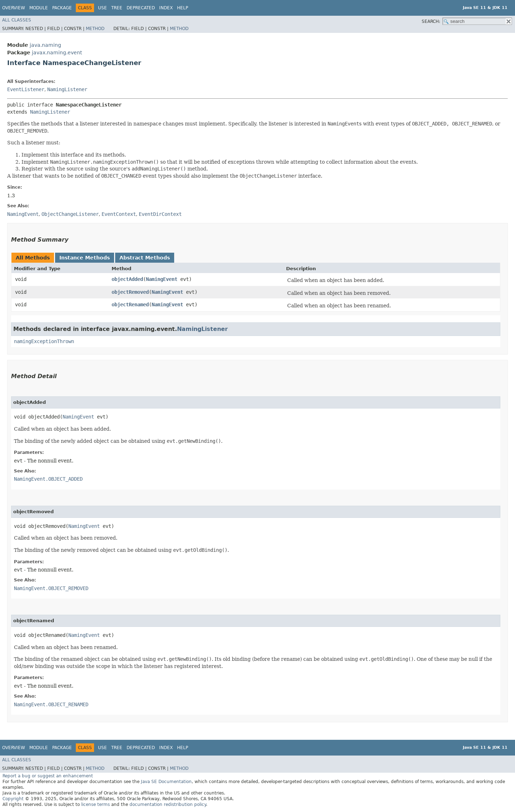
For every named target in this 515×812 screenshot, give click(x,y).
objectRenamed (130, 304)
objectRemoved (130, 292)
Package (62, 8)
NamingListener (67, 89)
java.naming (45, 45)
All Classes (17, 20)
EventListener (26, 89)
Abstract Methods (145, 258)
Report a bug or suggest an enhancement (48, 776)
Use (102, 8)
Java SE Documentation (166, 782)
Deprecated (141, 8)
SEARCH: (431, 21)
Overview (14, 8)
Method (95, 29)
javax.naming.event (57, 53)
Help (183, 8)
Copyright (13, 799)
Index (166, 8)
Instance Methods (85, 258)
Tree (117, 8)
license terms (95, 804)
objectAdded (127, 279)
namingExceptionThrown (44, 341)
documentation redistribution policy (168, 804)
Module (39, 8)
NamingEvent (162, 279)
